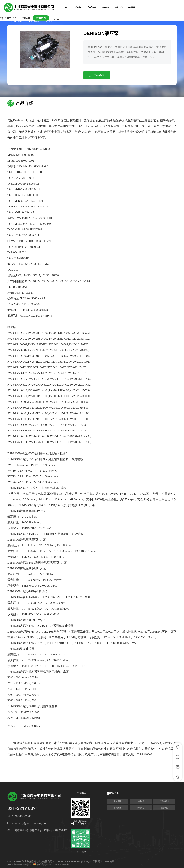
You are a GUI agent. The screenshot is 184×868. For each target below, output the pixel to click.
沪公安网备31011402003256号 (51, 864)
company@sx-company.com (30, 823)
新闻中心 (141, 808)
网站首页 (117, 801)
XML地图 (110, 861)
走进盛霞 (141, 801)
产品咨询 (97, 75)
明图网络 (98, 861)
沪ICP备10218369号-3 (19, 864)
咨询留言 (41, 18)
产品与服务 (164, 801)
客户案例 (117, 808)
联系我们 (164, 808)
